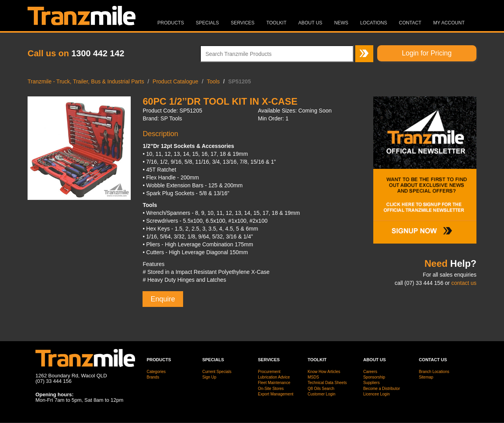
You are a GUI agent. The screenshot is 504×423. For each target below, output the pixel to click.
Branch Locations (434, 372)
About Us (310, 23)
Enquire (163, 299)
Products (171, 23)
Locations (374, 23)
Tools (213, 81)
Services (243, 23)
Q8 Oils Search (321, 389)
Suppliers (371, 383)
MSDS (313, 377)
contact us (464, 283)
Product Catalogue (176, 81)
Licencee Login (376, 394)
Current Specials (217, 372)
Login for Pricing (427, 53)
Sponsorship (374, 377)
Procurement (269, 372)
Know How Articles (324, 372)
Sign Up (209, 377)
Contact (410, 23)
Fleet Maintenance (274, 383)
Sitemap (426, 377)
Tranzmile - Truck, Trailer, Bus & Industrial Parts (86, 81)
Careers (370, 372)
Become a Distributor (381, 389)
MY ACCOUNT (449, 23)
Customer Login (321, 394)
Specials (207, 23)
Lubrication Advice (274, 377)
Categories (156, 372)
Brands (153, 377)
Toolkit (276, 23)
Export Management (276, 394)
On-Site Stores (271, 389)
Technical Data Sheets (327, 383)
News (341, 23)
